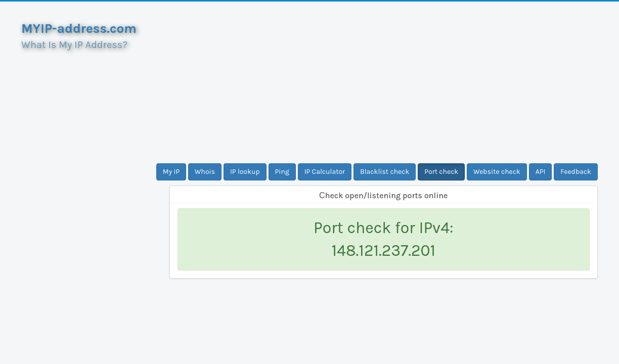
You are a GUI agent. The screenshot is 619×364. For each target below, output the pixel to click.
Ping (282, 172)
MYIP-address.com (79, 29)
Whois (205, 172)
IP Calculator (325, 172)
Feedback (576, 172)
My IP (171, 172)
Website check (497, 172)
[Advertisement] (384, 82)
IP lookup (245, 172)
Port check (441, 172)
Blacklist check (385, 172)
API (541, 172)
